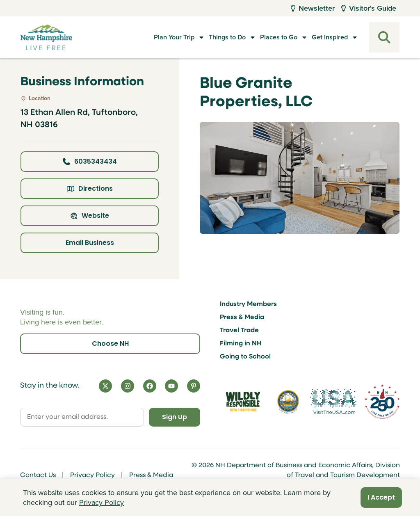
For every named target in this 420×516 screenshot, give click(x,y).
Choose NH (110, 344)
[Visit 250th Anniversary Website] (382, 401)
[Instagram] (128, 386)
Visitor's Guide (369, 8)
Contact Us (38, 475)
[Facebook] (150, 386)
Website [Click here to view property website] (90, 216)
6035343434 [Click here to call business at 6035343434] (90, 161)
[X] (105, 386)
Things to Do (207, 37)
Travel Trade (239, 331)
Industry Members (248, 304)
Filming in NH (241, 344)
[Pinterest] (194, 386)
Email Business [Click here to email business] (90, 243)
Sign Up (175, 417)
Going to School (245, 357)
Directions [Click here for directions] (90, 188)
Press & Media (242, 317)
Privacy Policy (92, 475)
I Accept (381, 497)
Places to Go (268, 37)
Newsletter (313, 8)
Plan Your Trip (145, 37)
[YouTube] (171, 386)
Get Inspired (328, 37)
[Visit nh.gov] (288, 402)
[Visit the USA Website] (333, 401)
